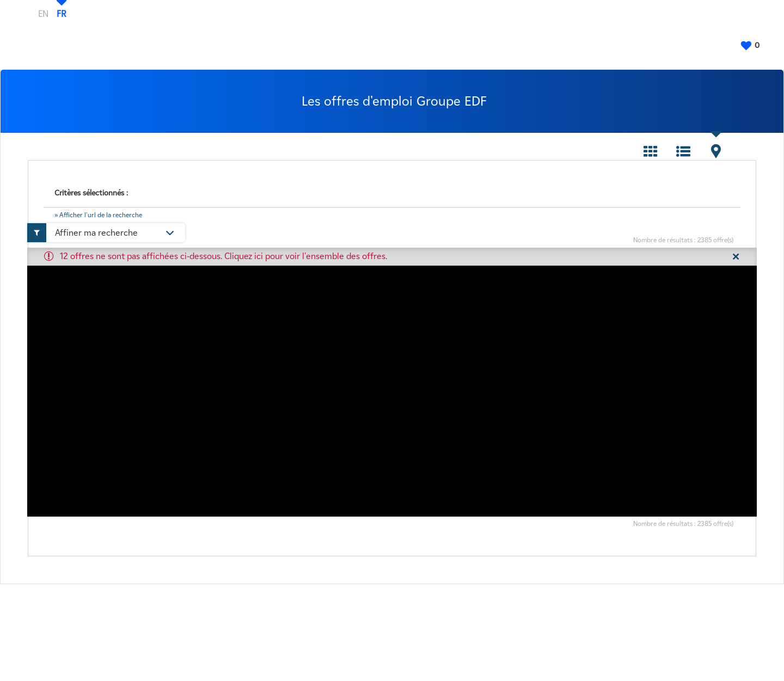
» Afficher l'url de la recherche (98, 215)
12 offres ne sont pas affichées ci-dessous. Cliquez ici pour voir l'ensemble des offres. (223, 256)
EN (43, 14)
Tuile (651, 151)
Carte (716, 151)
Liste (683, 151)
